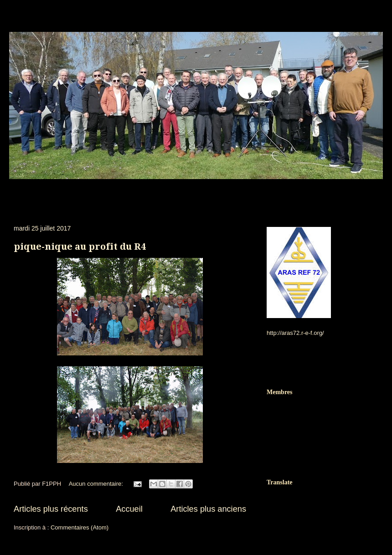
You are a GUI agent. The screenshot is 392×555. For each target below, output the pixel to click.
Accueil (129, 509)
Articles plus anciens (208, 509)
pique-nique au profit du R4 (80, 247)
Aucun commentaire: (97, 484)
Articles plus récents (51, 509)
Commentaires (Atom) (80, 527)
